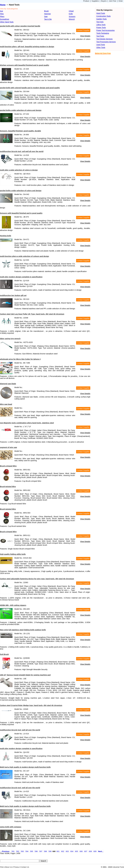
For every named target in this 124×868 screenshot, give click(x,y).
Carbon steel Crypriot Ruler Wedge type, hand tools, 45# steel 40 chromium (31, 705)
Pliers (2, 16)
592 (18, 851)
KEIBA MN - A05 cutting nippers (13, 605)
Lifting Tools (101, 25)
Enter (121, 1)
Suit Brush (4, 654)
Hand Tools (101, 13)
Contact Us (25, 867)
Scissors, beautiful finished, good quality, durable (20, 131)
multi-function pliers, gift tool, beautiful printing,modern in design (27, 47)
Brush (46, 11)
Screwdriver (5, 19)
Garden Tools (101, 19)
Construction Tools (103, 16)
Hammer (47, 14)
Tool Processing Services (106, 42)
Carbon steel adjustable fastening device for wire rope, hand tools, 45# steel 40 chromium (37, 579)
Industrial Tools (118, 867)
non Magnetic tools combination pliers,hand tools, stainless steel (27, 423)
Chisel (71, 11)
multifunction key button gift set (13, 295)
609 (95, 851)
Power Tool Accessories (106, 30)
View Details (85, 36)
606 (81, 851)
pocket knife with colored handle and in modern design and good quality (30, 88)
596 (36, 851)
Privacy (16, 867)
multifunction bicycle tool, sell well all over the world (22, 151)
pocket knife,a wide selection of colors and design (21, 191)
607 (86, 851)
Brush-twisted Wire (8, 487)
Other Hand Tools (7, 22)
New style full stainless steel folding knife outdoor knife (23, 630)
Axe (1, 11)
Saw (46, 16)
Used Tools (101, 45)
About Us (8, 867)
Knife (71, 14)
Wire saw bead (6, 404)
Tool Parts (100, 36)
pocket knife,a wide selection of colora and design (21, 110)
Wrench (72, 19)
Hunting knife (6, 236)
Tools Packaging (103, 33)
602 (63, 851)
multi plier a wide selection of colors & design (19, 170)
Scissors (72, 16)
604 (72, 851)
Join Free (113, 1)
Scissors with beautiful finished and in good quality (21, 213)
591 (13, 851)
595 (32, 851)
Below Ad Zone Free (103, 53)
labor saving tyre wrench (10, 339)
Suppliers (95, 1)
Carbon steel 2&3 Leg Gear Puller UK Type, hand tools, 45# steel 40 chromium (32, 314)
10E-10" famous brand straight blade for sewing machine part (25, 675)
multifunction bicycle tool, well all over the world (20, 730)
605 (76, 851)
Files (2, 14)
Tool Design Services (104, 39)
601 (58, 851)
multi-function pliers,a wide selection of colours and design (24, 256)
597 (41, 851)
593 (22, 851)
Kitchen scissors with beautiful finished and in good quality (25, 65)
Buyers (104, 1)
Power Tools (101, 28)
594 (27, 851)
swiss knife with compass (11, 827)
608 (90, 851)
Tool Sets (100, 22)
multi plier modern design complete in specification (21, 277)
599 (50, 851)
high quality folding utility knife (13, 554)
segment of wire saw (8, 447)
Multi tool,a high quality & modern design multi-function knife (25, 767)
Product (86, 1)
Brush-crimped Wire (8, 466)
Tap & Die (48, 19)
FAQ (2, 867)
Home (3, 5)
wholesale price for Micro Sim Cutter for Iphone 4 (20, 359)
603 (67, 851)
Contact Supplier (83, 30)
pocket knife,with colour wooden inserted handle (20, 26)
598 (45, 851)
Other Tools (101, 47)
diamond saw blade (8, 384)
